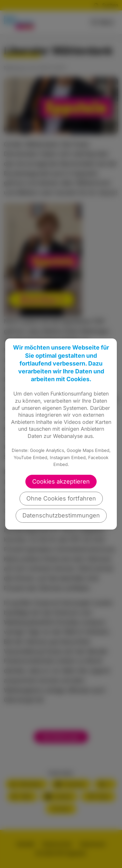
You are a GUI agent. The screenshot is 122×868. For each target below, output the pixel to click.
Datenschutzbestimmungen (61, 515)
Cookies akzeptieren (61, 481)
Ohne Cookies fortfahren (61, 498)
